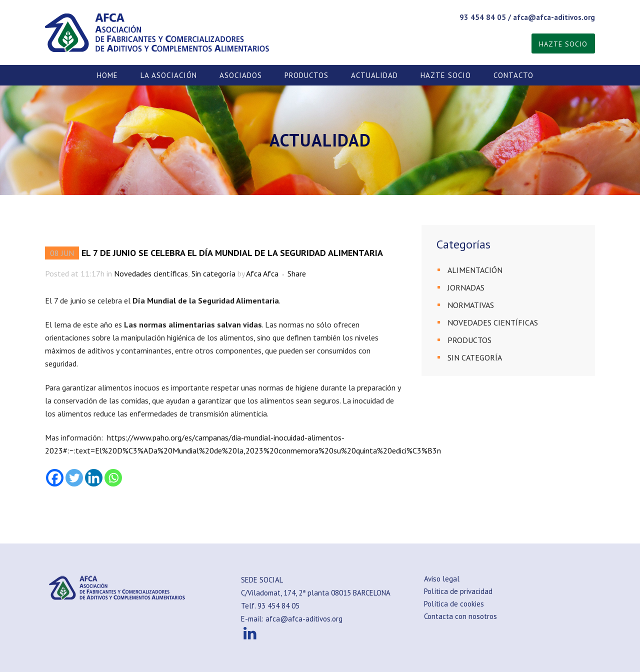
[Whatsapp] (113, 478)
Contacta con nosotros (460, 616)
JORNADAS (466, 287)
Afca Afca (262, 273)
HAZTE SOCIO (563, 44)
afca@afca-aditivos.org (554, 17)
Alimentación (475, 270)
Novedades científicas (151, 273)
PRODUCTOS (469, 340)
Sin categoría (213, 273)
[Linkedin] (94, 478)
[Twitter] (74, 478)
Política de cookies (454, 604)
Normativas (471, 305)
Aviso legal (442, 579)
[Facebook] (55, 478)
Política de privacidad (458, 591)
